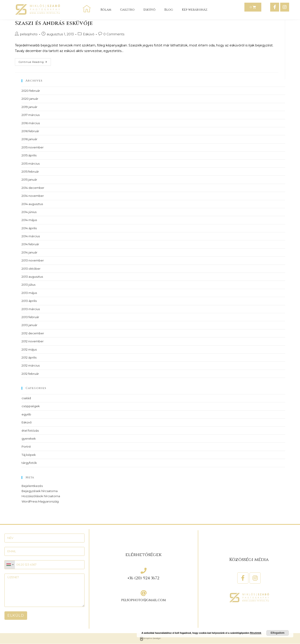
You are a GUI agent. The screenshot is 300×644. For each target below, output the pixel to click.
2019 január (29, 107)
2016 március (31, 123)
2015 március (31, 163)
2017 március (31, 115)
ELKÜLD (16, 615)
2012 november (33, 341)
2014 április (29, 228)
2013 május (29, 293)
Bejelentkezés (32, 486)
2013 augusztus (32, 277)
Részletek (256, 633)
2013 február (30, 317)
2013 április (29, 301)
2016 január (29, 139)
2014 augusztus (32, 204)
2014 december (33, 188)
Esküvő (149, 10)
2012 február (30, 374)
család (26, 398)
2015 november (33, 147)
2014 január (29, 252)
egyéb (26, 414)
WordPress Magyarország (40, 501)
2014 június (29, 212)
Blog (169, 10)
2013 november (33, 260)
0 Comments (114, 34)
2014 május (29, 220)
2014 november (33, 196)
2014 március (31, 236)
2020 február (31, 91)
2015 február (30, 171)
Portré (26, 447)
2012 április (29, 357)
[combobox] (10, 565)
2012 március (31, 365)
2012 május (29, 349)
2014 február (30, 244)
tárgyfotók (29, 463)
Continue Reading (35, 61)
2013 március (31, 309)
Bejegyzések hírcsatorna (40, 491)
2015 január (29, 179)
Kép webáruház (195, 10)
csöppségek (31, 406)
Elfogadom (278, 633)
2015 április (29, 155)
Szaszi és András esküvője (54, 23)
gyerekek (29, 439)
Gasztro (127, 10)
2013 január (29, 325)
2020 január (30, 99)
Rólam (106, 10)
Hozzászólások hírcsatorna (41, 496)
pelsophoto (29, 34)
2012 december (33, 333)
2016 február (30, 131)
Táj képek (29, 455)
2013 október (31, 269)
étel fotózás (30, 431)
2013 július (28, 285)
